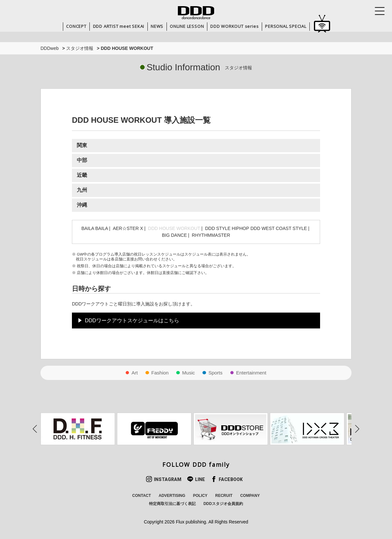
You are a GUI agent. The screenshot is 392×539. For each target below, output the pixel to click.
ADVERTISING (172, 496)
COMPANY (250, 496)
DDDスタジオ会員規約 (223, 504)
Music (188, 373)
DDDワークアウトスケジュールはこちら (132, 321)
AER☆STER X (128, 228)
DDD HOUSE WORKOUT (174, 228)
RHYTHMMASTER (211, 235)
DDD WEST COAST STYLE (279, 228)
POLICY (200, 496)
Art (135, 373)
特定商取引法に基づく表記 (172, 504)
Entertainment (251, 373)
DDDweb (50, 48)
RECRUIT (224, 496)
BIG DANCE (174, 235)
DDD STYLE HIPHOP (227, 228)
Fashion (160, 373)
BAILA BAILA (95, 228)
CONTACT (142, 496)
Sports (215, 373)
